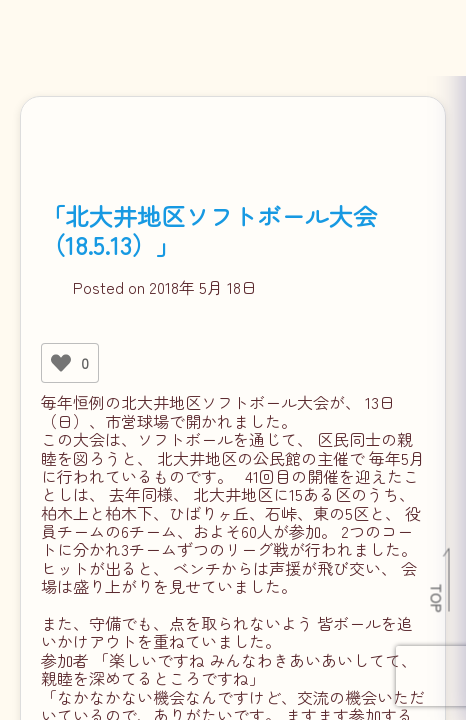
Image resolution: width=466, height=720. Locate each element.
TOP (437, 598)
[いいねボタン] (61, 363)
